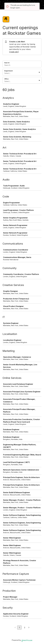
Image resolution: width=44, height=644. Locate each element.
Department (8, 71)
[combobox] (5, 73)
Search (7, 63)
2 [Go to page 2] (25, 628)
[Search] (22, 65)
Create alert (14, 52)
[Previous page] (15, 628)
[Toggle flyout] (39, 72)
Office (6, 79)
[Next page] (29, 628)
